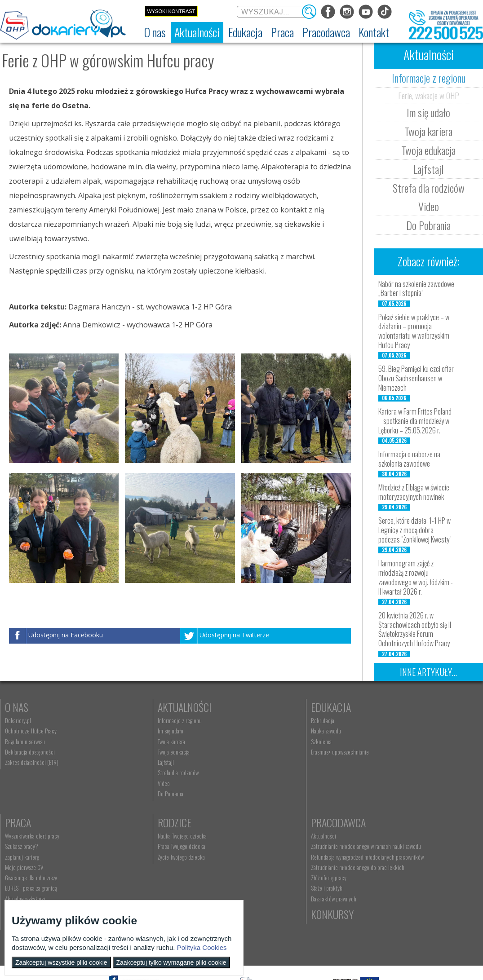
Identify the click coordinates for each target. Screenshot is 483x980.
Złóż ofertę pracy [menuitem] (141, 891)
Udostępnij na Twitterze (234, 635)
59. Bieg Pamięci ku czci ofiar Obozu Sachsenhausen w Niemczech (416, 378)
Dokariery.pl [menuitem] (18, 720)
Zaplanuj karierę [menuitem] (377, 742)
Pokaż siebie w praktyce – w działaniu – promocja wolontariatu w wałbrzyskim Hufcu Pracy (414, 331)
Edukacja (262, 707)
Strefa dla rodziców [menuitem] (144, 773)
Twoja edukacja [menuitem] (139, 752)
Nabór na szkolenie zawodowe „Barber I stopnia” (416, 289)
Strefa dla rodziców (429, 188)
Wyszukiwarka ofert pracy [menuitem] (387, 720)
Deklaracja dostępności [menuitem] (30, 752)
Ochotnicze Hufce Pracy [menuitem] (31, 731)
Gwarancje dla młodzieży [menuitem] (386, 762)
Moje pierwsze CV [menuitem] (379, 752)
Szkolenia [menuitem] (252, 742)
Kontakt (260, 822)
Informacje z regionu (429, 78)
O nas (17, 707)
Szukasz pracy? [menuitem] (377, 731)
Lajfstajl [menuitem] (131, 762)
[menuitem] (155, 32)
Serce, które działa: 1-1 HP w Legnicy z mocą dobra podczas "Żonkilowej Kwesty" (415, 530)
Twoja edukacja (428, 150)
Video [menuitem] (129, 783)
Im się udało (428, 112)
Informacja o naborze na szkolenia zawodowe (409, 459)
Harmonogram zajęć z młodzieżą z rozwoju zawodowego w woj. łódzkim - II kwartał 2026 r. (416, 577)
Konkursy (381, 822)
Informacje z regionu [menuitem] (145, 720)
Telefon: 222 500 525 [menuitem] (266, 857)
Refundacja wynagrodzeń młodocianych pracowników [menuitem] (165, 866)
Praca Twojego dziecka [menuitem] (29, 846)
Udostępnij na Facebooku (66, 635)
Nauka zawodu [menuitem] (257, 731)
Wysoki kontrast (171, 11)
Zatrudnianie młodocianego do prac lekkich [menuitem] (170, 880)
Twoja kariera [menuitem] (137, 742)
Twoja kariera (428, 131)
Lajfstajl (428, 169)
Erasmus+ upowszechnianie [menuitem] (271, 752)
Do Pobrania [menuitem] (136, 794)
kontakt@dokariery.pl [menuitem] (266, 846)
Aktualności (150, 707)
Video (429, 206)
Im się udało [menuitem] (136, 731)
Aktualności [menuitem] (136, 836)
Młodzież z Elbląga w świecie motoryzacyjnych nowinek (414, 492)
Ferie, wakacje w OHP (429, 95)
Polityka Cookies (202, 947)
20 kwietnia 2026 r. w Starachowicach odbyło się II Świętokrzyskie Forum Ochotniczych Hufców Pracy (415, 629)
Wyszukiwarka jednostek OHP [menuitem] (273, 836)
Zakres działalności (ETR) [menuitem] (32, 762)
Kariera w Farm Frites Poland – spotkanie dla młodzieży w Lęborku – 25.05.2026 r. (415, 421)
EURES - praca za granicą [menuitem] (386, 773)
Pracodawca (151, 822)
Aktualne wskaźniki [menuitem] (380, 783)
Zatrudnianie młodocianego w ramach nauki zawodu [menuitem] (170, 849)
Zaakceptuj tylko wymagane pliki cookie (171, 962)
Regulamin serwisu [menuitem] (25, 742)
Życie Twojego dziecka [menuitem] (29, 857)
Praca (373, 707)
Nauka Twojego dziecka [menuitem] (29, 836)
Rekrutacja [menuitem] (253, 720)
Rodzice (22, 822)
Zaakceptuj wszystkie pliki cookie (61, 962)
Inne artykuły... (428, 672)
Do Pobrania (428, 225)
